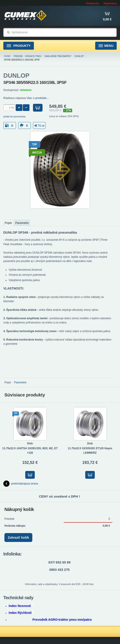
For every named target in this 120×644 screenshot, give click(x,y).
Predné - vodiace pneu (27, 56)
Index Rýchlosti (21, 613)
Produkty (19, 46)
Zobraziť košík (18, 538)
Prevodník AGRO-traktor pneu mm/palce (62, 620)
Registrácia (110, 3)
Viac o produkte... (38, 98)
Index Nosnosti (21, 606)
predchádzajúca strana (21, 484)
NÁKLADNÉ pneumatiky (58, 56)
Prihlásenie (92, 3)
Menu (106, 46)
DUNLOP (79, 56)
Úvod (7, 56)
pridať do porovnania (14, 116)
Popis (8, 223)
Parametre (22, 223)
